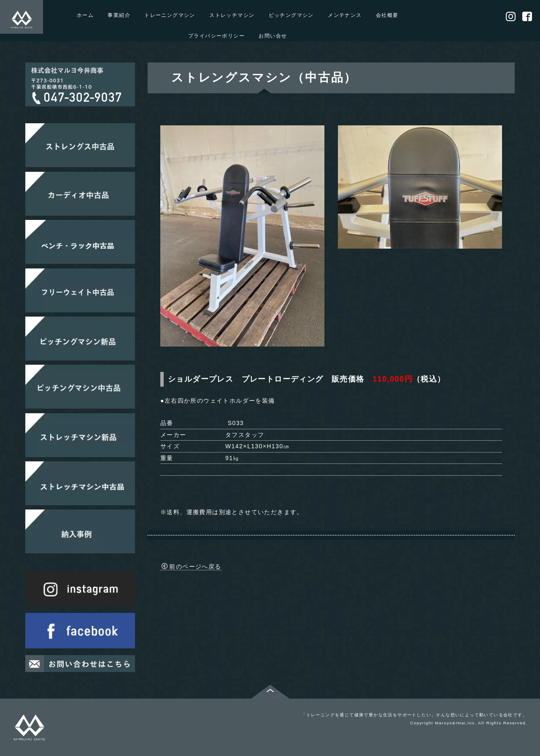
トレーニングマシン (170, 15)
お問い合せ (273, 36)
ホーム (85, 15)
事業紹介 (119, 15)
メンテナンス (345, 15)
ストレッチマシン (232, 15)
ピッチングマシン (291, 15)
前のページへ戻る (192, 566)
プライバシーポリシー (216, 36)
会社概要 (387, 15)
